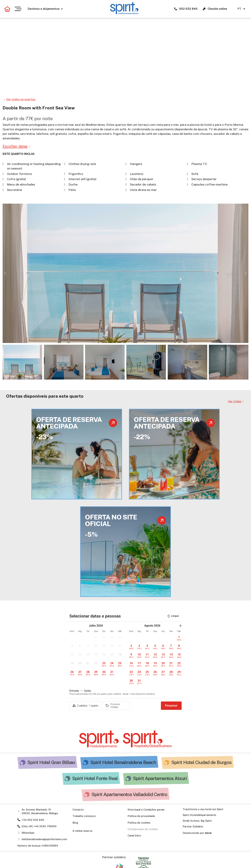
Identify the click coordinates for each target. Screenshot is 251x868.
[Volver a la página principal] (7, 9)
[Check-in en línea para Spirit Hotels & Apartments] (204, 9)
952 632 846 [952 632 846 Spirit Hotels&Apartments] (188, 9)
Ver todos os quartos (21, 99)
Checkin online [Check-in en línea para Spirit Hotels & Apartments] (217, 9)
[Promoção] (119, 707)
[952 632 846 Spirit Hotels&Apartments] (176, 9)
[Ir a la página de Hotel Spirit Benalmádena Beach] (124, 8)
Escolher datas (15, 146)
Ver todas (235, 401)
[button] (5, 273)
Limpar (173, 616)
